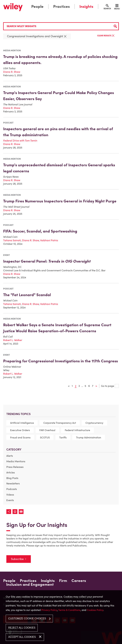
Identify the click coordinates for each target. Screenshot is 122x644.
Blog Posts (12, 478)
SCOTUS (45, 437)
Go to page (110, 386)
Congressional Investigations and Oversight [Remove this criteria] (37, 36)
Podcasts (12, 489)
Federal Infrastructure (77, 430)
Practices (61, 6)
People (37, 6)
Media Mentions (16, 461)
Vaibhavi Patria (49, 240)
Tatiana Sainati (12, 240)
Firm (63, 581)
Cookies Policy (95, 610)
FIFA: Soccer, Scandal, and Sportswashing (40, 231)
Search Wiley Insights (21, 26)
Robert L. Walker (13, 340)
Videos (10, 495)
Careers (79, 581)
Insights (86, 6)
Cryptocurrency (94, 423)
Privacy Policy (49, 610)
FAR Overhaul (47, 430)
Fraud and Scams (20, 437)
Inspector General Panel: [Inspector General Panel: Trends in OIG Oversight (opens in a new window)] (47, 261)
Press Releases (15, 467)
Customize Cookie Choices (27, 618)
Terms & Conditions (69, 610)
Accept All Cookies (22, 637)
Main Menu (52, 3)
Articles (11, 472)
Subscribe (17, 559)
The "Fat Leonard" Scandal (27, 295)
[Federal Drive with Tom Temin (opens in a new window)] (20, 141)
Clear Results (106, 36)
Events (10, 500)
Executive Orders (20, 430)
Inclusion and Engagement (30, 584)
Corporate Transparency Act (60, 423)
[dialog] (61, 617)
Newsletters (13, 483)
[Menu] (117, 7)
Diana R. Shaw (12, 72)
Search (107, 8)
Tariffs (63, 437)
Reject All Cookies (22, 628)
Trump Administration (89, 437)
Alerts (10, 456)
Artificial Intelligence (22, 423)
